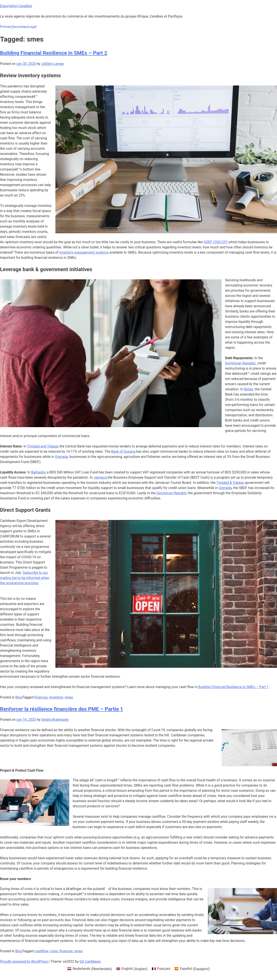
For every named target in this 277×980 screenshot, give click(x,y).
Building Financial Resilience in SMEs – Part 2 (54, 53)
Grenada (61, 457)
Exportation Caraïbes (16, 6)
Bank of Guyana (124, 451)
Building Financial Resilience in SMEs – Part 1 (233, 687)
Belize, (249, 389)
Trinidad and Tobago (43, 446)
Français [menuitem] (164, 969)
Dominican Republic (240, 363)
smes (69, 697)
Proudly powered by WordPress (24, 961)
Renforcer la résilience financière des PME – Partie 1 (62, 709)
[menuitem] (90, 969)
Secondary (20, 27)
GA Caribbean (90, 961)
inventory (56, 697)
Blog (19, 697)
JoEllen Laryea (53, 64)
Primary (6, 27)
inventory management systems (84, 252)
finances (41, 697)
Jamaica (101, 477)
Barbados (39, 472)
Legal (32, 27)
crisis (54, 951)
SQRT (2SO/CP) (216, 242)
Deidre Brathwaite (55, 720)
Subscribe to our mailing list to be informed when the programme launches (25, 578)
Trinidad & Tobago (230, 483)
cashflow (41, 951)
